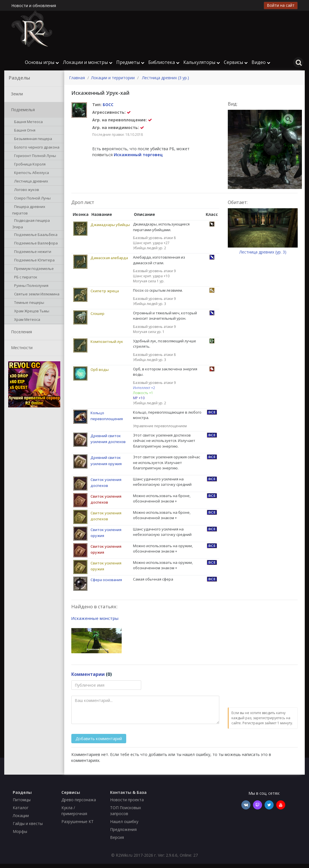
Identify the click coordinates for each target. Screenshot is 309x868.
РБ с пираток (25, 278)
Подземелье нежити (32, 252)
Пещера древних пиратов (29, 210)
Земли (16, 94)
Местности (21, 348)
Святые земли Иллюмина (36, 295)
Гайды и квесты (28, 823)
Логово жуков (26, 190)
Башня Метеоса (27, 122)
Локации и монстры (88, 62)
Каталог (21, 808)
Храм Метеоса (26, 320)
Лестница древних (30, 182)
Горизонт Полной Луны (34, 156)
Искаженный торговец (138, 155)
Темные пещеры (28, 303)
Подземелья (22, 110)
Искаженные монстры (95, 618)
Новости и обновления (34, 6)
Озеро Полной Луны (31, 199)
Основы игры (42, 62)
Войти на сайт (281, 5)
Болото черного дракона (36, 148)
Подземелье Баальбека (35, 235)
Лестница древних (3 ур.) (166, 78)
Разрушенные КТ (78, 821)
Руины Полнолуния (30, 286)
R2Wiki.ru (124, 855)
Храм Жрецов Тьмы (31, 311)
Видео (261, 62)
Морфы (20, 831)
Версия (117, 837)
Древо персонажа (79, 800)
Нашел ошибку (124, 821)
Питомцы (22, 800)
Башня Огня (24, 131)
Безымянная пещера (32, 139)
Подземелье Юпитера (33, 261)
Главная (77, 78)
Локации (21, 816)
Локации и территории (113, 78)
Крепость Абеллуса (31, 173)
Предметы (130, 62)
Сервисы (236, 62)
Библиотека (164, 62)
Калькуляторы (202, 62)
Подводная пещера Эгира (31, 224)
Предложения (123, 829)
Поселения (20, 332)
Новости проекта (127, 800)
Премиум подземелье (33, 269)
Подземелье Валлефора (35, 244)
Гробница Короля (29, 165)
